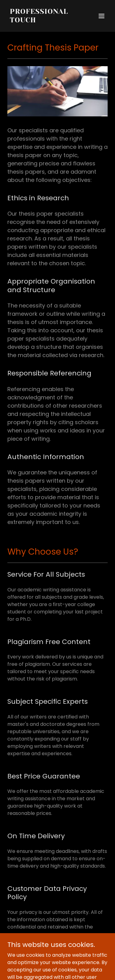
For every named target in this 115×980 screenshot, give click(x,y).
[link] (42, 21)
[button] (102, 16)
